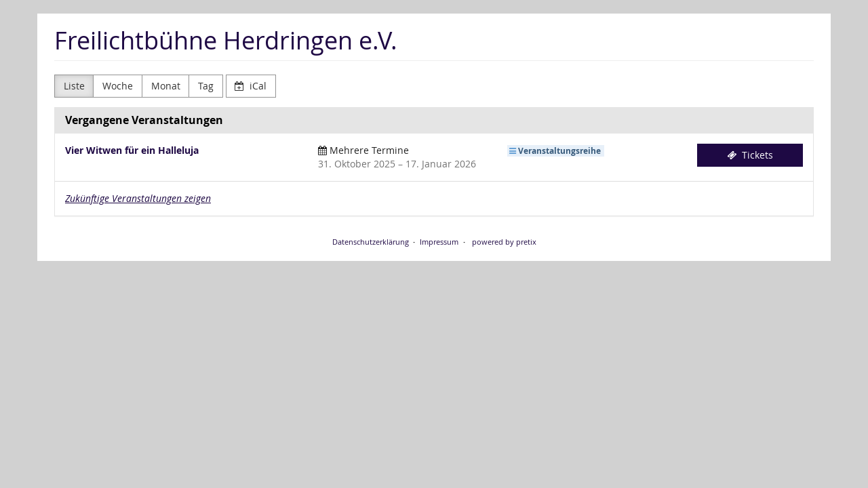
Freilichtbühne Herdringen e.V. (226, 40)
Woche (118, 86)
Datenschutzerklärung (371, 242)
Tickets (750, 155)
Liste (74, 86)
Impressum (439, 242)
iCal (251, 86)
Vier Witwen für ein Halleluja (132, 150)
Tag (206, 86)
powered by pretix (504, 242)
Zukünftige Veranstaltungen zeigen (138, 198)
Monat (166, 86)
